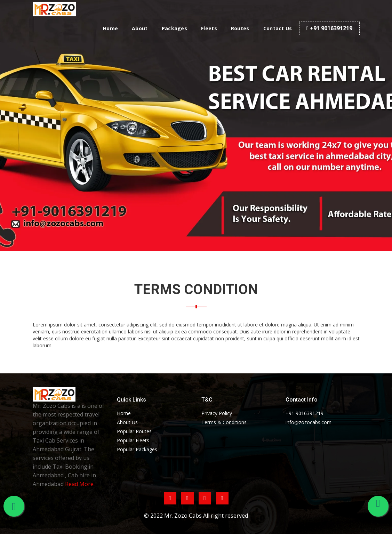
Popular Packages (137, 449)
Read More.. (80, 484)
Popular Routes (134, 431)
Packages (174, 28)
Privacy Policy (217, 413)
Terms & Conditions (224, 422)
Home (110, 28)
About (140, 28)
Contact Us (278, 28)
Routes (240, 28)
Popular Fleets (133, 440)
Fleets (209, 28)
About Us (127, 422)
